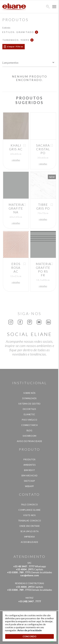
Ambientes (30, 465)
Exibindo (6, 28)
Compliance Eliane (29, 510)
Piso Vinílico (29, 420)
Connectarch (29, 425)
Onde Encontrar (29, 526)
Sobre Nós (29, 393)
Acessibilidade (29, 542)
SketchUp (29, 481)
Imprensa (29, 537)
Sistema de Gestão (29, 404)
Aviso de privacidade (29, 441)
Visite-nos (29, 515)
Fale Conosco (30, 505)
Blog (29, 430)
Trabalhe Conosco (29, 521)
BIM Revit (30, 470)
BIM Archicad (30, 476)
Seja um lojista (30, 531)
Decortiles (29, 409)
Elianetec (29, 414)
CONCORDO (29, 636)
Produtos (29, 459)
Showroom (29, 436)
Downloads (29, 398)
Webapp (29, 486)
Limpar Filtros (15, 47)
